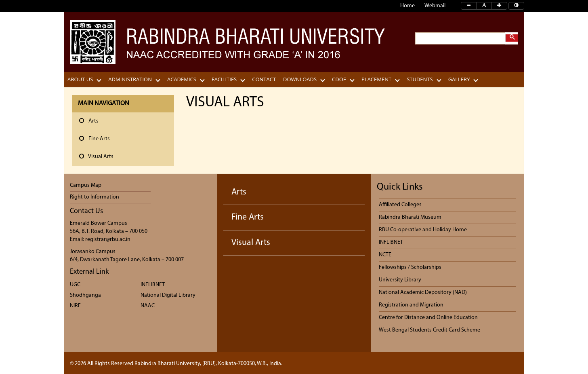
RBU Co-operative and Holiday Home (423, 230)
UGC (75, 285)
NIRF (75, 306)
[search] (459, 39)
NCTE (385, 255)
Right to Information (94, 197)
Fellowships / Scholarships (410, 267)
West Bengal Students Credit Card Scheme (429, 330)
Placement (376, 79)
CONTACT (264, 79)
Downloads (300, 79)
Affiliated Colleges (400, 205)
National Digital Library (168, 295)
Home (407, 6)
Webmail (435, 6)
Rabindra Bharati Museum (410, 217)
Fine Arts (248, 217)
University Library (400, 280)
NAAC (148, 306)
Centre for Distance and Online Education (428, 318)
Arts (239, 192)
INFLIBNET (153, 285)
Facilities (224, 79)
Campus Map (86, 185)
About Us (80, 79)
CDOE (339, 79)
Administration (130, 79)
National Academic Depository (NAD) (423, 293)
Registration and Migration (411, 305)
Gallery (459, 79)
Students (420, 79)
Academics (182, 79)
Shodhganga (85, 295)
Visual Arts (251, 243)
